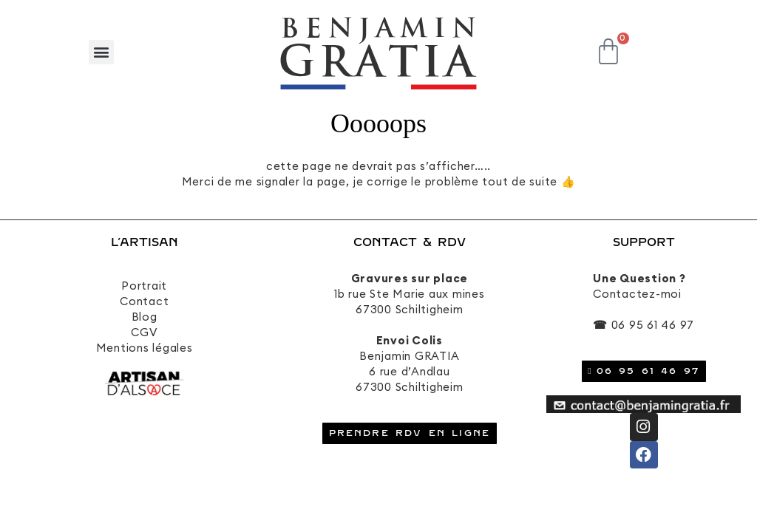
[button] (101, 52)
